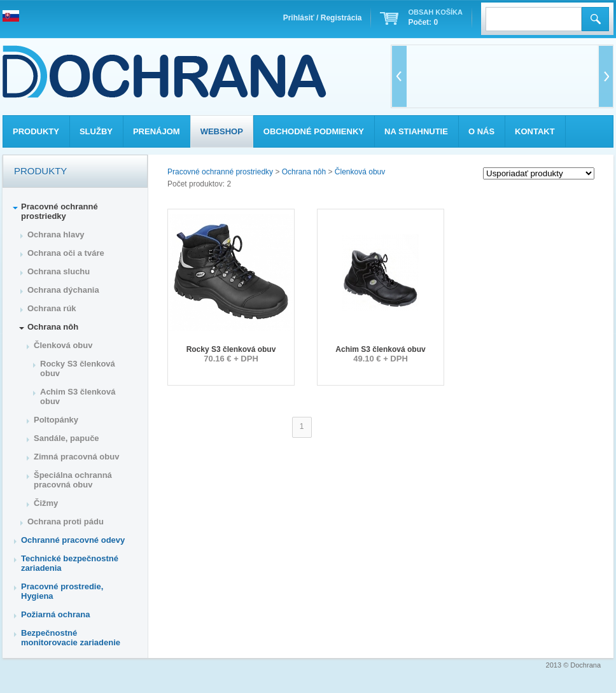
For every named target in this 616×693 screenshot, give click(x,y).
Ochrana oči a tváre (66, 253)
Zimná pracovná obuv (76, 457)
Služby (96, 131)
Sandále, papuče (66, 438)
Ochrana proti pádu (66, 521)
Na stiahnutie (416, 131)
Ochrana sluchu (59, 271)
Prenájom (157, 131)
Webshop (222, 131)
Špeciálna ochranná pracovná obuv (73, 480)
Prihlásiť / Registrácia (323, 18)
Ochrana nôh (304, 172)
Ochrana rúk (52, 308)
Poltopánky (56, 420)
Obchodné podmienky (314, 131)
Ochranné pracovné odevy (73, 540)
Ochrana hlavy (56, 234)
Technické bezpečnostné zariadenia (70, 563)
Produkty (36, 131)
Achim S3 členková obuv (380, 349)
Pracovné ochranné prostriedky (220, 172)
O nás (481, 131)
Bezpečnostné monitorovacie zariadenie (71, 638)
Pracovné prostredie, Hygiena (62, 591)
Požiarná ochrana (55, 614)
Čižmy (46, 503)
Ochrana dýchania (63, 290)
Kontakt (535, 131)
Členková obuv (360, 172)
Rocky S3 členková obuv (231, 349)
